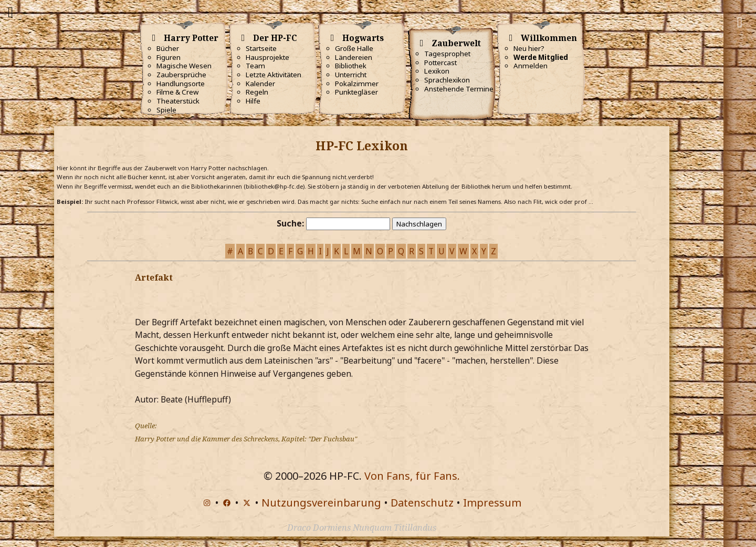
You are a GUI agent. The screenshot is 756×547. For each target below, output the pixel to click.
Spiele (166, 110)
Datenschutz (422, 503)
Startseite (261, 48)
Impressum (492, 503)
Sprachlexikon (447, 80)
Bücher (168, 48)
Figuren (169, 57)
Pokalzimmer (357, 84)
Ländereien (354, 57)
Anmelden (531, 66)
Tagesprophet (447, 54)
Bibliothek (351, 66)
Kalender (260, 84)
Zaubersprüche (181, 75)
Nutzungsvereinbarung (321, 503)
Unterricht (351, 75)
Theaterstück (178, 101)
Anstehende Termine (459, 89)
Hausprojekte (267, 57)
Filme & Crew (177, 92)
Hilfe (253, 101)
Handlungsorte (181, 84)
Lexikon (437, 71)
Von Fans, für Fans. (412, 476)
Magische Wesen (184, 66)
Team (255, 66)
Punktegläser (356, 92)
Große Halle (354, 48)
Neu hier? (529, 48)
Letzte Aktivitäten (274, 75)
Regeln (257, 92)
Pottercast (440, 63)
